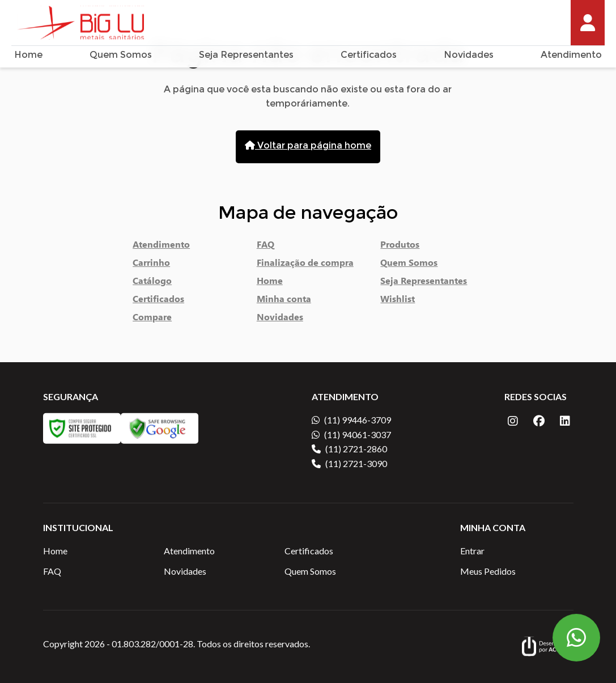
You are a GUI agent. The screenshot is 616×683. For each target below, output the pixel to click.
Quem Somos (121, 56)
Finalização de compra (305, 265)
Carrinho (151, 265)
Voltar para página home (308, 146)
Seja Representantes (246, 56)
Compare (152, 319)
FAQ (265, 247)
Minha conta (284, 301)
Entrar (472, 551)
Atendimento (571, 56)
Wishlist (398, 301)
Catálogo (152, 283)
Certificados (369, 56)
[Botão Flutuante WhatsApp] (576, 638)
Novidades (469, 56)
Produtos (400, 247)
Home (28, 56)
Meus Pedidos (488, 571)
